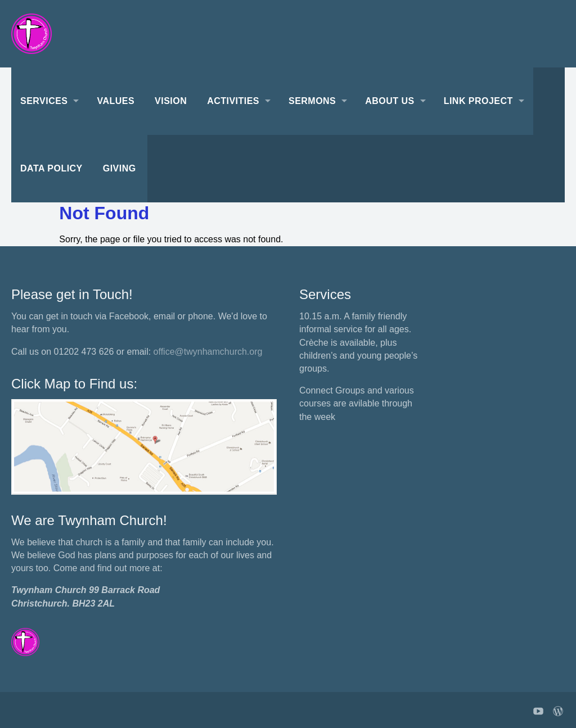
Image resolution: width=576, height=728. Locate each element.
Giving (120, 168)
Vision (171, 101)
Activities (233, 101)
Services (44, 101)
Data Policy (51, 168)
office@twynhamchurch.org (208, 352)
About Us (390, 101)
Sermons (312, 101)
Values (116, 101)
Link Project (478, 101)
